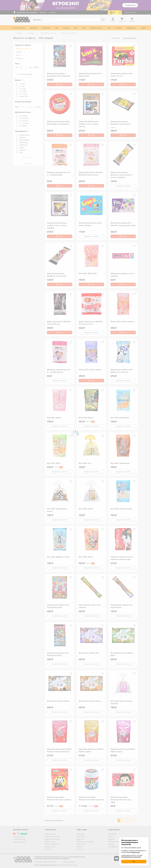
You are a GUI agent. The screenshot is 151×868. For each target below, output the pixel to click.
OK (134, 862)
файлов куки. (136, 852)
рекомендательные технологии (131, 857)
